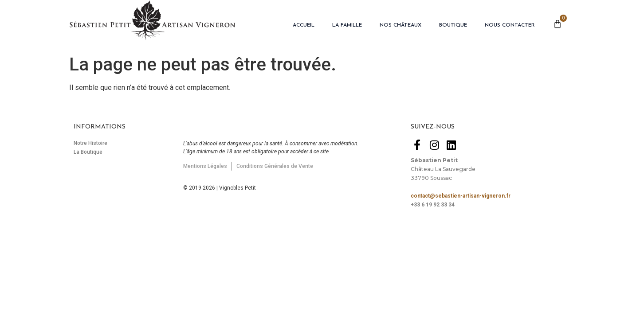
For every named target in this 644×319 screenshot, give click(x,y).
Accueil (304, 25)
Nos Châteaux (401, 25)
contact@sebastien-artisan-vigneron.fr (461, 196)
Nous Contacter (510, 25)
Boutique (453, 25)
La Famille (347, 25)
